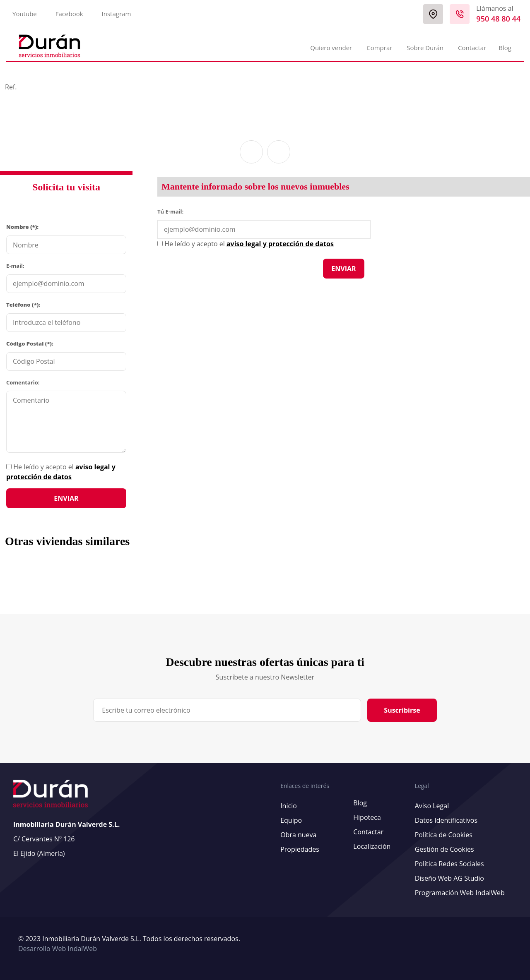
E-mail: (15, 266)
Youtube (25, 14)
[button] (251, 152)
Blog (505, 48)
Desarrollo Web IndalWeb (58, 949)
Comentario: (23, 382)
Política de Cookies (444, 835)
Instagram (117, 14)
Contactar (472, 48)
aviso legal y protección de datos (280, 244)
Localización (372, 846)
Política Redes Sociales (449, 864)
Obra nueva (298, 835)
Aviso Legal (432, 806)
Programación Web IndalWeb (460, 893)
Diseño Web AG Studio (449, 878)
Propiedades (300, 849)
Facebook (69, 14)
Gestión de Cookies (444, 849)
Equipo (291, 820)
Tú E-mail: (172, 211)
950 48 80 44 (498, 19)
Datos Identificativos (446, 820)
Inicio (289, 806)
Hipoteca (367, 817)
